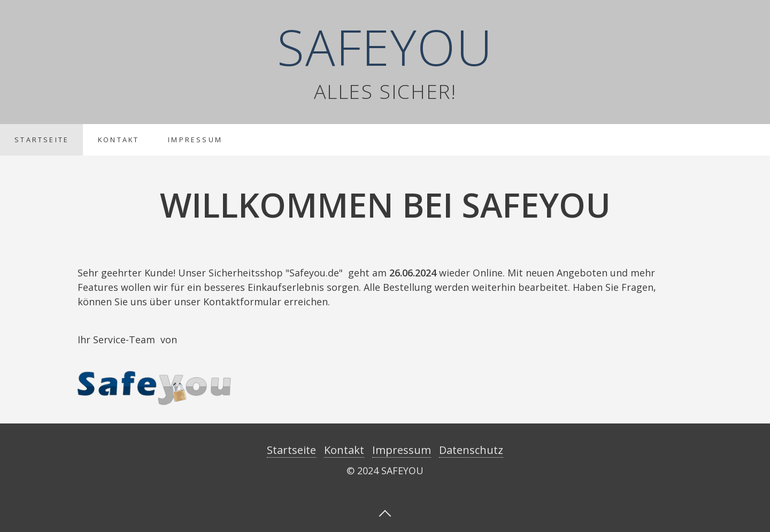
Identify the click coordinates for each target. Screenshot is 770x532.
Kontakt (118, 140)
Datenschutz (471, 450)
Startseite (42, 140)
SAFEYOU (385, 47)
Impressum (195, 140)
